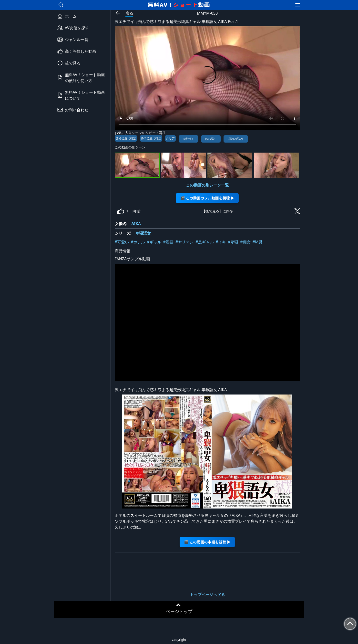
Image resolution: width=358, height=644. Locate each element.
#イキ (221, 242)
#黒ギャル (205, 242)
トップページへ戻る (207, 594)
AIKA (136, 224)
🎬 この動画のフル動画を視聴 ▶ (207, 198)
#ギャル (154, 242)
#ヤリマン (184, 242)
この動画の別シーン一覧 (207, 185)
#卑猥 (233, 242)
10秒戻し (188, 139)
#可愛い (122, 242)
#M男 (258, 242)
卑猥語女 (143, 233)
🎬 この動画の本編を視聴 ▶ (207, 542)
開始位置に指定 (126, 138)
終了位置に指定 (151, 138)
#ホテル (138, 242)
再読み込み (236, 139)
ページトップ (179, 611)
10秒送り (211, 139)
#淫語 (168, 242)
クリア (170, 138)
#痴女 (245, 242)
